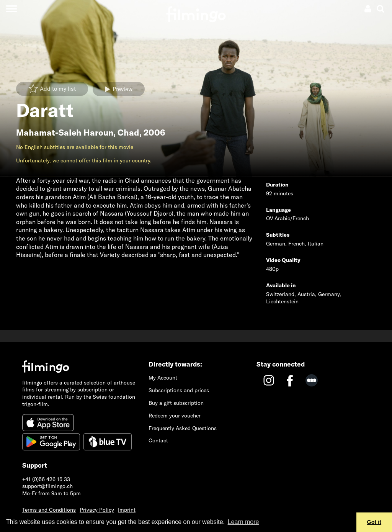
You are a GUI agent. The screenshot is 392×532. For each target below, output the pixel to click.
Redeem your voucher (175, 416)
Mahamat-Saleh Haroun (65, 133)
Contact (158, 440)
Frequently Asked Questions (183, 428)
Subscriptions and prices (179, 390)
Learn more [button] (243, 522)
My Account (163, 378)
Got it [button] (374, 522)
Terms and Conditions (49, 510)
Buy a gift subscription (176, 403)
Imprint (127, 510)
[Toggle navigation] (11, 9)
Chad (128, 133)
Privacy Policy (97, 510)
